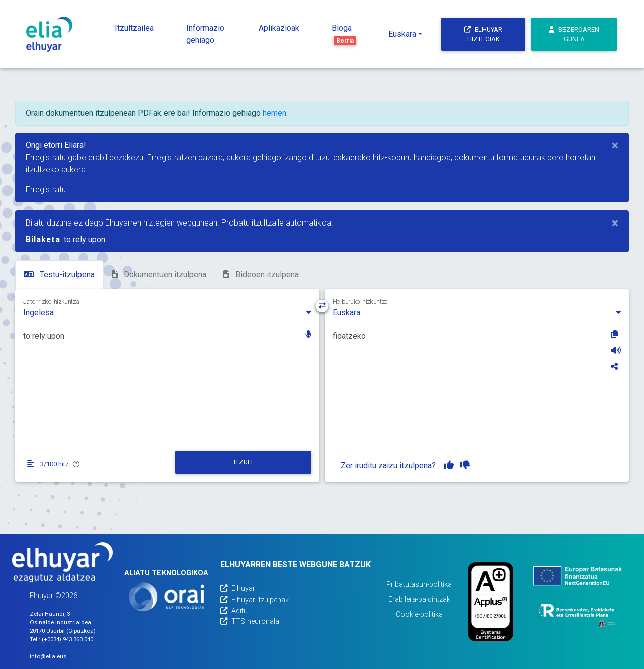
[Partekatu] (616, 366)
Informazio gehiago (205, 34)
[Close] (615, 145)
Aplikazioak (279, 28)
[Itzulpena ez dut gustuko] (465, 465)
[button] (308, 336)
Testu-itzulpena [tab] (59, 275)
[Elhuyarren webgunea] (62, 562)
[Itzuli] (244, 462)
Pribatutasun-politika (419, 585)
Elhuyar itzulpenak (255, 600)
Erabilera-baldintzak (419, 599)
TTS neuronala (250, 621)
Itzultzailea (134, 28)
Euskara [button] (402, 34)
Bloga (344, 34)
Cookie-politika (419, 614)
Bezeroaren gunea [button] (574, 34)
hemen (274, 113)
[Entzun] (616, 350)
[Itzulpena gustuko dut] (449, 465)
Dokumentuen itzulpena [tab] (159, 275)
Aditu (234, 611)
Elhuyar (238, 589)
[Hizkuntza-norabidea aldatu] (322, 306)
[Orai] (167, 597)
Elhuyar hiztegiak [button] (483, 34)
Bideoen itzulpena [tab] (261, 275)
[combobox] (167, 312)
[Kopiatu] (616, 334)
